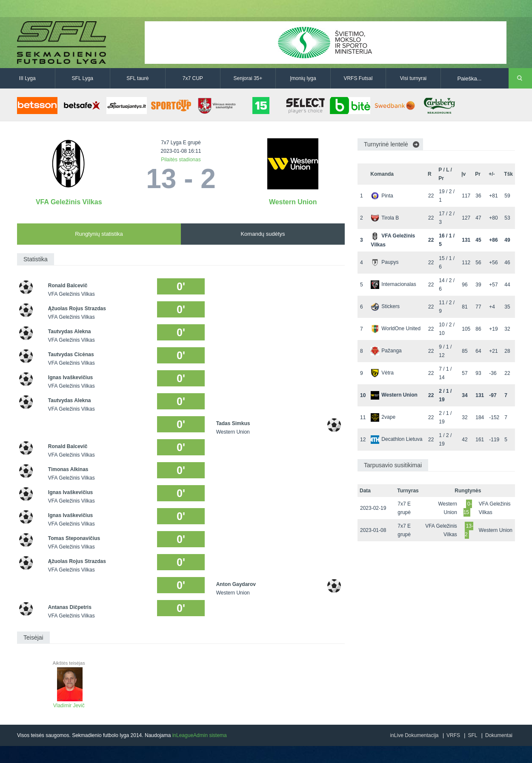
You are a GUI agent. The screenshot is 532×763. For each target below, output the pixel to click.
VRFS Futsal (358, 78)
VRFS (453, 735)
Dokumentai (499, 735)
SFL (472, 735)
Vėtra (382, 373)
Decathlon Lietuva (396, 439)
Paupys (385, 262)
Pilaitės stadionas (181, 160)
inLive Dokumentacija (414, 735)
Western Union (293, 202)
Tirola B (385, 218)
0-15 (468, 508)
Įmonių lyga (303, 78)
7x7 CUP (193, 78)
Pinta (382, 196)
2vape (383, 417)
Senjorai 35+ (248, 78)
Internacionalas (393, 284)
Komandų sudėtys (263, 234)
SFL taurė (137, 78)
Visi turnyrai (413, 78)
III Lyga (27, 78)
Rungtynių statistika (99, 234)
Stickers (385, 306)
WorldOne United (396, 329)
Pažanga (386, 351)
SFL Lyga (83, 78)
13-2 (469, 530)
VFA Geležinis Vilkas (69, 202)
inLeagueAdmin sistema (200, 735)
